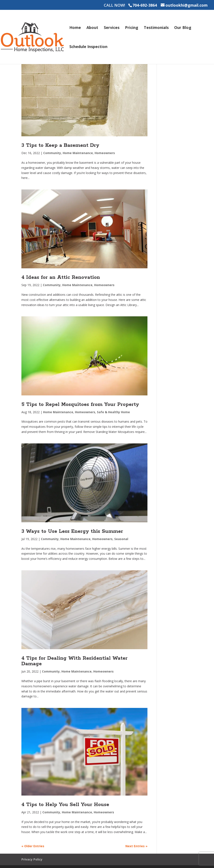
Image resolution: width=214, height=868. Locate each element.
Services (112, 28)
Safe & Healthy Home (113, 412)
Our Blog (183, 28)
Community (52, 153)
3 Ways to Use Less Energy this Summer (72, 531)
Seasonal (121, 539)
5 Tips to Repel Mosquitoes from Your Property (80, 405)
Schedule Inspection (88, 47)
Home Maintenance (78, 153)
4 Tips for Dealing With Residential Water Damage (74, 661)
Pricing (132, 28)
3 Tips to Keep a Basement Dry (60, 145)
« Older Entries (33, 846)
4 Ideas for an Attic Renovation (61, 277)
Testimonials (156, 28)
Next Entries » (136, 846)
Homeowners (105, 153)
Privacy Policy (32, 859)
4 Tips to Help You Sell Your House (65, 805)
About (92, 28)
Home (75, 28)
